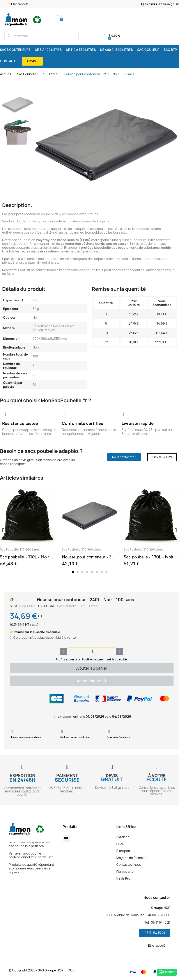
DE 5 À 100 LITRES (48, 50)
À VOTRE (157, 776)
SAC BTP (170, 50)
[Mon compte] (58, 17)
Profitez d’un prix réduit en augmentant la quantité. (92, 659)
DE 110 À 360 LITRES (81, 50)
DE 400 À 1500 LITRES (116, 50)
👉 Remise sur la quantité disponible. (35, 632)
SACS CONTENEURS (15, 50)
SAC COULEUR (148, 50)
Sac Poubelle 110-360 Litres (37, 74)
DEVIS (112, 776)
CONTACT (8, 61)
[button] (17, 4)
